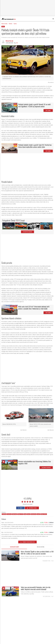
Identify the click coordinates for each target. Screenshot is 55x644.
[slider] (27, 501)
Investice (9, 514)
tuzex (29, 514)
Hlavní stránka (4, 24)
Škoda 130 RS (44, 514)
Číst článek (48, 110)
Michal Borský (9, 41)
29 (17, 43)
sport (38, 514)
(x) (42, 522)
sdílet (20, 508)
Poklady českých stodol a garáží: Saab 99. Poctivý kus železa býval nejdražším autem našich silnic (35, 146)
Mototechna (34, 514)
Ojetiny (15, 24)
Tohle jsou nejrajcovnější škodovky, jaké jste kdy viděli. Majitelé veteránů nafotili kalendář (36, 588)
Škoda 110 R (20, 514)
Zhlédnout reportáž (46, 468)
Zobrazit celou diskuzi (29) (27, 542)
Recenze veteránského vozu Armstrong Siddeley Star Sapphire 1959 (35, 462)
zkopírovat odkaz (32, 508)
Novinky (11, 24)
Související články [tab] (15, 547)
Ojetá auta (14, 514)
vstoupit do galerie (27, 232)
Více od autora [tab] (41, 547)
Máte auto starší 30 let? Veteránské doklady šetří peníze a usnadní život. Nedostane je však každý (34, 308)
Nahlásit (51, 522)
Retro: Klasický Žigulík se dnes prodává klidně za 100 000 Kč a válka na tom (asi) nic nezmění (37, 553)
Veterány (4, 514)
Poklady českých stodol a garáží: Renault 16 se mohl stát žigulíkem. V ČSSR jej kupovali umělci (34, 105)
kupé (25, 514)
